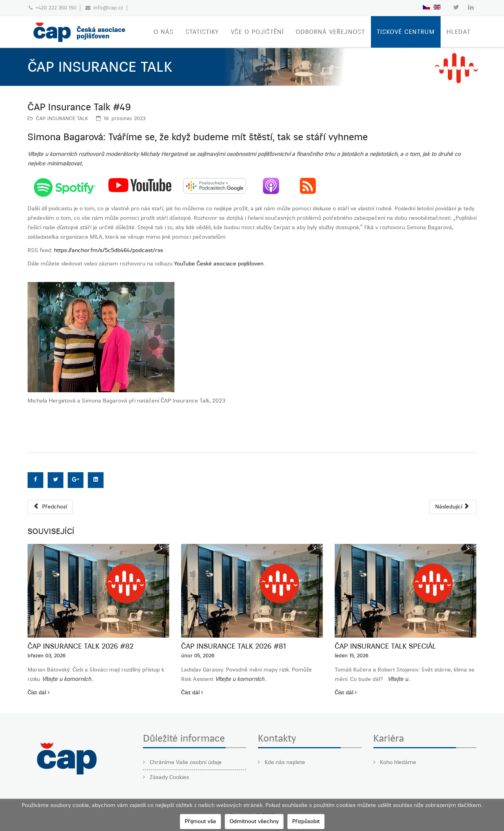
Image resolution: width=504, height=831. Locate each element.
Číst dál (39, 693)
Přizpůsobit (306, 821)
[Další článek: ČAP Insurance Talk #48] (453, 507)
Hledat (459, 32)
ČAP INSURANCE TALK (62, 118)
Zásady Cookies (169, 777)
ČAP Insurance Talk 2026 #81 (233, 646)
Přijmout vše (200, 821)
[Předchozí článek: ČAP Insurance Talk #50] (50, 507)
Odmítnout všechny (254, 821)
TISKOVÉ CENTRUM (406, 32)
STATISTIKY (202, 32)
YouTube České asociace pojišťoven (219, 264)
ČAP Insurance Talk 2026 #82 (81, 646)
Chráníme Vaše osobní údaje (185, 762)
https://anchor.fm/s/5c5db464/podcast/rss (108, 250)
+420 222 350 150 (56, 8)
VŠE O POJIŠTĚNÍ (257, 32)
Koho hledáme (397, 762)
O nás (164, 32)
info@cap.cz (108, 8)
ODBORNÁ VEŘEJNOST (330, 32)
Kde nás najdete (284, 762)
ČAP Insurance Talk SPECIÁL (385, 646)
